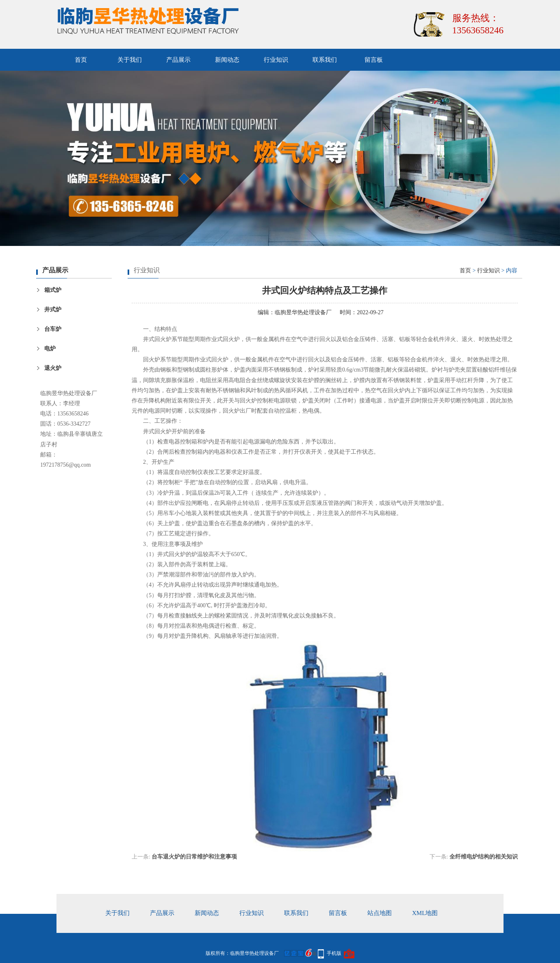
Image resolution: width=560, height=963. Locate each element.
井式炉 (53, 310)
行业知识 (276, 60)
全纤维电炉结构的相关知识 (484, 857)
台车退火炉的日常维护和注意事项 (194, 857)
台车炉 (53, 329)
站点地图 (380, 913)
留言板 (374, 60)
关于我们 (130, 60)
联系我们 (325, 60)
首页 (81, 60)
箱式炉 (53, 290)
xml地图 (425, 913)
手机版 (334, 953)
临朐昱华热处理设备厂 (303, 312)
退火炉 (53, 368)
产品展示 (178, 60)
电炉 (50, 349)
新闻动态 (227, 60)
